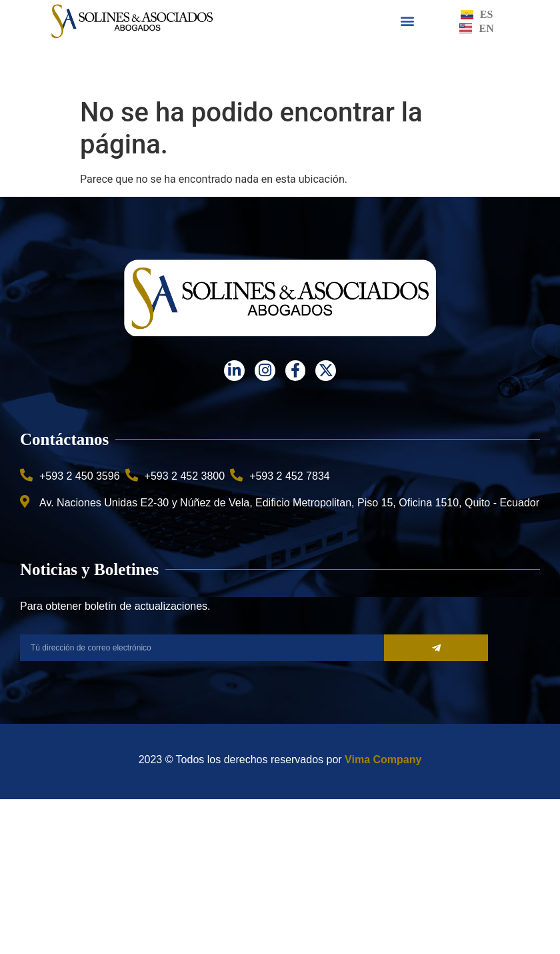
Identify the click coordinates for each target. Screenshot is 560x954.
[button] (408, 21)
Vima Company (383, 760)
